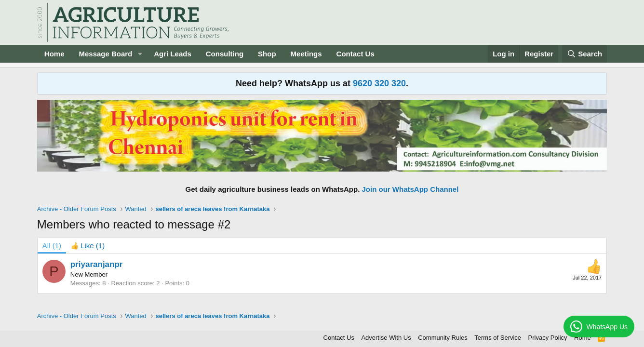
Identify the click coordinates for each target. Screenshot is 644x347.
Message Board (105, 54)
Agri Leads (173, 54)
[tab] (88, 246)
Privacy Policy (548, 338)
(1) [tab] (52, 246)
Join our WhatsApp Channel (410, 189)
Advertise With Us (386, 338)
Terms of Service (498, 338)
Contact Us (356, 54)
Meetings (306, 54)
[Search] (585, 54)
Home (54, 54)
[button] (140, 54)
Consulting (225, 54)
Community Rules (443, 338)
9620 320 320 (379, 83)
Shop (267, 54)
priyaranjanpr (97, 264)
